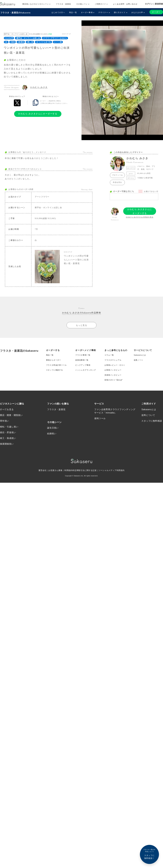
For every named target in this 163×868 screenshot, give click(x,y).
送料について (148, 421)
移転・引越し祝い (9, 432)
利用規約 (68, 477)
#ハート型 (58, 42)
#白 (6, 42)
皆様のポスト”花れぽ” (114, 385)
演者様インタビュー (113, 379)
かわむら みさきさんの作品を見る (140, 217)
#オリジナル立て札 (43, 42)
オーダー (156, 12)
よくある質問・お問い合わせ (125, 4)
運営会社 (42, 477)
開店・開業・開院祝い (11, 421)
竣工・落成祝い (8, 444)
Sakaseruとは (140, 358)
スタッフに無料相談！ (149, 854)
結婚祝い (52, 439)
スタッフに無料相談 (152, 427)
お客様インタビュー (113, 374)
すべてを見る (7, 415)
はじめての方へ (58, 12)
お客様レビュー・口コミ (116, 369)
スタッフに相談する (55, 374)
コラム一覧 (109, 358)
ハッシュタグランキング (86, 374)
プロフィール (117, 175)
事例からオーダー (54, 363)
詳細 (50, 34)
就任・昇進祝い (8, 438)
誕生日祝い (53, 434)
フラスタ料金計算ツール (57, 369)
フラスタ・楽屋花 (63, 4)
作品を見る (117, 182)
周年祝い (5, 427)
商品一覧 (73, 12)
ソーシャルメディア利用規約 (112, 477)
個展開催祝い (7, 450)
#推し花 (30, 42)
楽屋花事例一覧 (82, 363)
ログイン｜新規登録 (154, 4)
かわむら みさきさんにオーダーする (38, 113)
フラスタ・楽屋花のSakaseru (16, 12)
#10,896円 (9, 38)
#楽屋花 (21, 42)
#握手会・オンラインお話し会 (28, 38)
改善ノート (139, 363)
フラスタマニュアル (113, 363)
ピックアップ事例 (83, 369)
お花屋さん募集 (55, 477)
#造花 (13, 42)
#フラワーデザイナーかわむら (55, 38)
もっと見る (81, 328)
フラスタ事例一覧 (83, 358)
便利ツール (100, 424)
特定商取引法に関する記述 (84, 477)
